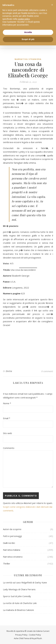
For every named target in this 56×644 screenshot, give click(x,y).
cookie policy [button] (24, 19)
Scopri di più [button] (28, 39)
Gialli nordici (9, 543)
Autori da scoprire (12, 529)
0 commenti (47, 371)
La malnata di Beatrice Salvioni (18, 610)
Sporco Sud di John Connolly (17, 596)
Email (7, 418)
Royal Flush (37, 638)
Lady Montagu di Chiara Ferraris (19, 589)
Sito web (7, 433)
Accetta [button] (28, 32)
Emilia (9, 371)
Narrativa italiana (12, 550)
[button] (52, 5)
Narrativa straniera (28, 59)
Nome (7, 403)
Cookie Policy (35, 635)
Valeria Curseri (43, 631)
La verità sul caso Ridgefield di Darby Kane (25, 582)
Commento (9, 448)
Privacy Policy (21, 635)
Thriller (7, 564)
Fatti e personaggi (12, 536)
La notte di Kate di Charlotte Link (20, 603)
